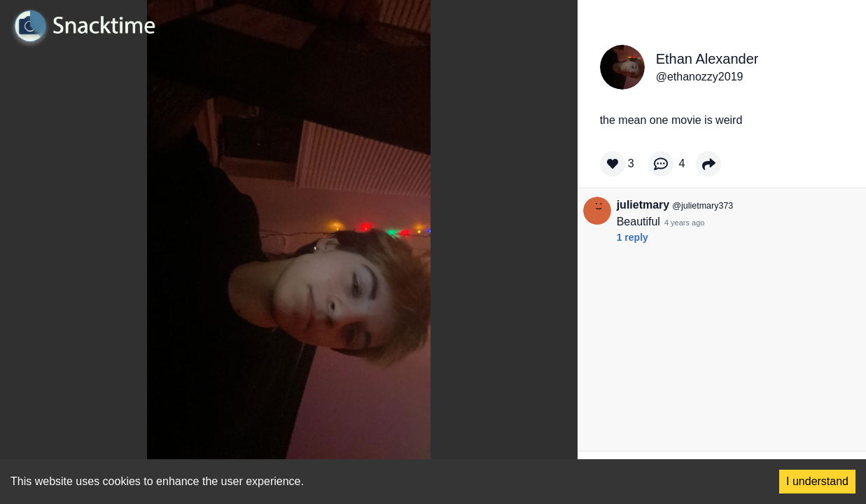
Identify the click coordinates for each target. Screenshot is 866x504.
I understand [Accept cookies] (817, 481)
